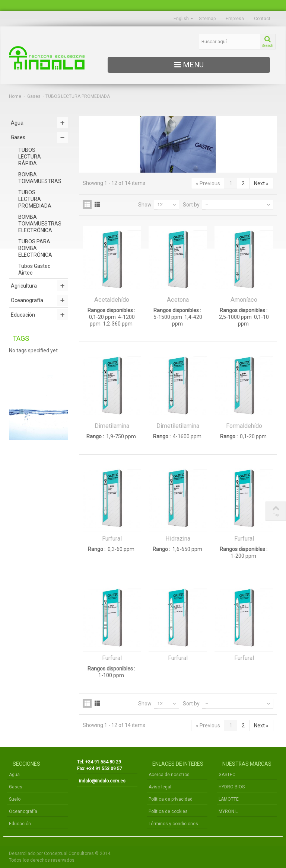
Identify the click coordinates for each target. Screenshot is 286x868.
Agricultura (24, 286)
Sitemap (207, 19)
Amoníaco (244, 300)
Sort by (191, 205)
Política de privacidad (171, 799)
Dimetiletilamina (178, 426)
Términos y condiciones (173, 824)
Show (145, 205)
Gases (34, 96)
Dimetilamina (112, 426)
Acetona (178, 300)
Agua (17, 123)
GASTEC (227, 775)
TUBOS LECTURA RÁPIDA (30, 157)
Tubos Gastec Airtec (34, 269)
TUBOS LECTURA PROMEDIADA (35, 199)
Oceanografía (27, 300)
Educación (23, 315)
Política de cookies (168, 811)
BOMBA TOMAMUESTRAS (40, 178)
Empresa (235, 19)
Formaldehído (244, 426)
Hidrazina (178, 539)
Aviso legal (160, 787)
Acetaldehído (112, 300)
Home (15, 96)
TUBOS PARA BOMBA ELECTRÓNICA (35, 248)
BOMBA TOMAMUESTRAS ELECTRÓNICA (40, 224)
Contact (262, 19)
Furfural (112, 539)
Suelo (15, 799)
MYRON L (228, 811)
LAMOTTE (229, 799)
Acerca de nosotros (169, 775)
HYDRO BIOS (232, 787)
